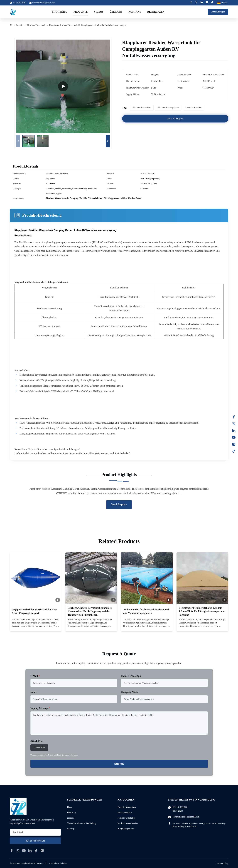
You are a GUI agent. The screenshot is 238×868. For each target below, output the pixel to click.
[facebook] (12, 851)
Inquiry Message (40, 708)
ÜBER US (72, 813)
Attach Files (37, 741)
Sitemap (71, 829)
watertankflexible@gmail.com (44, 3)
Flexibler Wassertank (36, 25)
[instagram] (42, 851)
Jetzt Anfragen (218, 12)
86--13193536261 (181, 807)
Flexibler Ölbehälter (126, 818)
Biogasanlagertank (126, 829)
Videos (99, 12)
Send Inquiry (119, 504)
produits (71, 818)
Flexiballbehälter (125, 813)
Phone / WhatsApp (131, 676)
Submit (119, 764)
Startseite (60, 12)
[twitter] (18, 851)
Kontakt (135, 12)
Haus (70, 807)
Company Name (130, 692)
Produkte (81, 12)
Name (34, 692)
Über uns (116, 12)
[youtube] (24, 851)
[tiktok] (36, 851)
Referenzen (156, 12)
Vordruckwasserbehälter (128, 823)
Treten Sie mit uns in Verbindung (82, 823)
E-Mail (35, 676)
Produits (20, 25)
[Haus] (11, 25)
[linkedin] (30, 851)
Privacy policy (223, 863)
